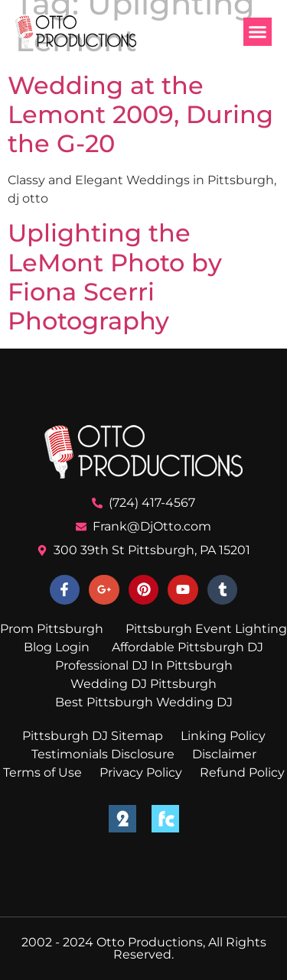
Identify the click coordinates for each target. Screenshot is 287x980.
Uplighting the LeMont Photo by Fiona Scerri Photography (115, 277)
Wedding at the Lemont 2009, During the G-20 (140, 115)
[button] (258, 32)
